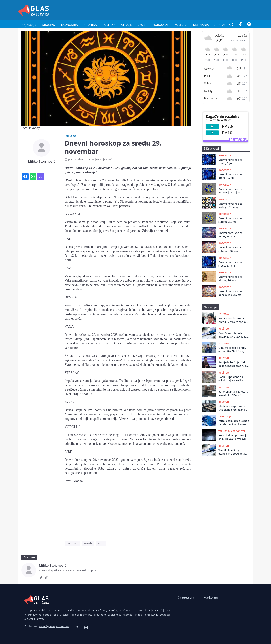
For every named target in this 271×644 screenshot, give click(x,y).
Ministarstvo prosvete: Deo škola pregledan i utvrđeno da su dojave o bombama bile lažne (233, 408)
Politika (109, 25)
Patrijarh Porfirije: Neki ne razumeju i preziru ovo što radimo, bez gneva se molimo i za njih (234, 364)
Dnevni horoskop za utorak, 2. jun (230, 176)
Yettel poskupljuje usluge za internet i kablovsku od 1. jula (234, 423)
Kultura (181, 25)
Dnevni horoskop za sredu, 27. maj (230, 264)
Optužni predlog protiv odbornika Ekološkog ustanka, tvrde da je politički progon (232, 350)
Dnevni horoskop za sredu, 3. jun (230, 161)
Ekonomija (69, 25)
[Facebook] (240, 25)
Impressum (186, 598)
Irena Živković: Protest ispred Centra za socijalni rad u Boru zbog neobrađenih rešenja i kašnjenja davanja (234, 320)
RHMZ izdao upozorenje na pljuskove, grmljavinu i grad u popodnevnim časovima (234, 437)
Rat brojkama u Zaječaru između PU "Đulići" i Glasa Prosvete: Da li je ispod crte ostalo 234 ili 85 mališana (233, 393)
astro (101, 543)
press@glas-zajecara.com (53, 626)
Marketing (211, 598)
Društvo (49, 25)
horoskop (72, 543)
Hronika (90, 25)
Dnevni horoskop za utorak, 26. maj (230, 278)
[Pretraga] (232, 25)
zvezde (88, 543)
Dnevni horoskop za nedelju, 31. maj (230, 205)
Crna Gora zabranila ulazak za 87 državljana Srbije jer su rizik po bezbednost (232, 335)
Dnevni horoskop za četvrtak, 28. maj (230, 249)
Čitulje (127, 25)
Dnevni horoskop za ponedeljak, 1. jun (230, 191)
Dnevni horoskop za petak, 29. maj (230, 235)
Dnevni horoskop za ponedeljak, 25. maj (230, 293)
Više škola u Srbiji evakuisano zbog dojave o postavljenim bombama (234, 452)
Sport (142, 25)
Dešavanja (201, 25)
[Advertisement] (186, 10)
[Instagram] (249, 25)
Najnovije (29, 25)
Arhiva (220, 25)
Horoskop (161, 25)
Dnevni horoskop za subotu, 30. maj (230, 220)
